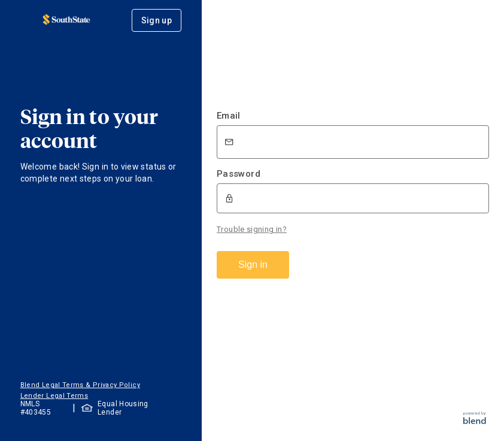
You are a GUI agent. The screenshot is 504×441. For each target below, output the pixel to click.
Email (229, 116)
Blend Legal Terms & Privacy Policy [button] (80, 385)
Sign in (253, 265)
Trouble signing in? (252, 229)
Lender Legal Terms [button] (54, 396)
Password (239, 174)
